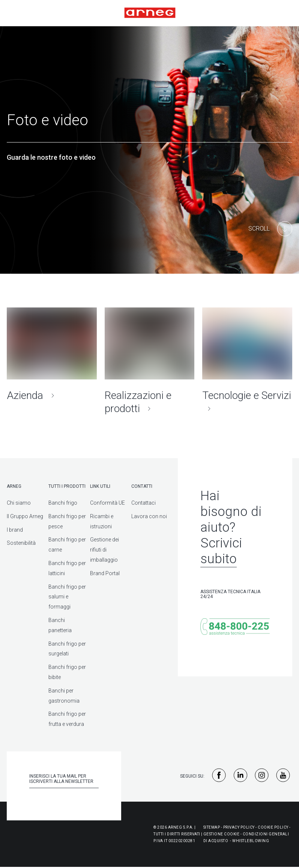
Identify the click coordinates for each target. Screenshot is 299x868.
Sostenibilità (21, 543)
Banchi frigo (63, 503)
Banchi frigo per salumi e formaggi (67, 597)
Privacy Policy (239, 827)
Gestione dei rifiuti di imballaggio (104, 550)
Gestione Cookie (222, 834)
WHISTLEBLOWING (251, 841)
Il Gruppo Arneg (25, 516)
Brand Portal (105, 573)
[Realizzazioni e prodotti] (150, 361)
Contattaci (143, 503)
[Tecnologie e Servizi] (247, 361)
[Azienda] (52, 355)
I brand (15, 530)
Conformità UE (107, 503)
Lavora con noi (149, 516)
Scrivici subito (221, 551)
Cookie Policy (273, 827)
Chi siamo (19, 503)
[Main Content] (270, 229)
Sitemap (212, 827)
